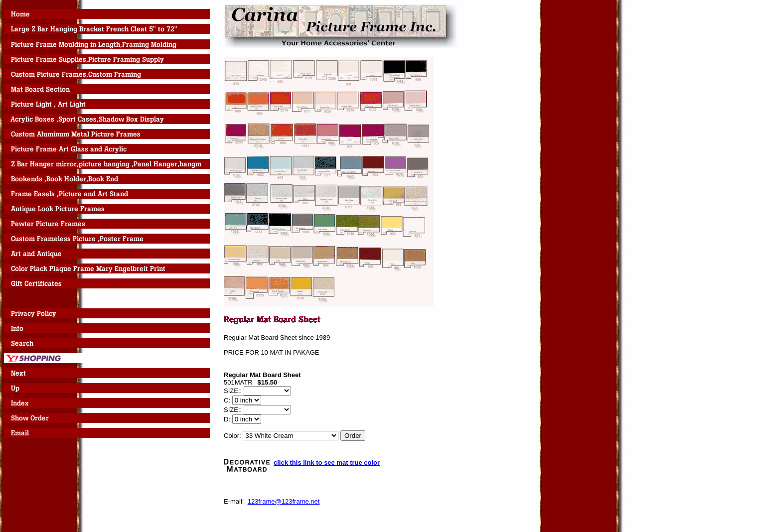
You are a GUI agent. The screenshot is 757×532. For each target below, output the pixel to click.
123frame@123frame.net (284, 501)
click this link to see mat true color (327, 463)
